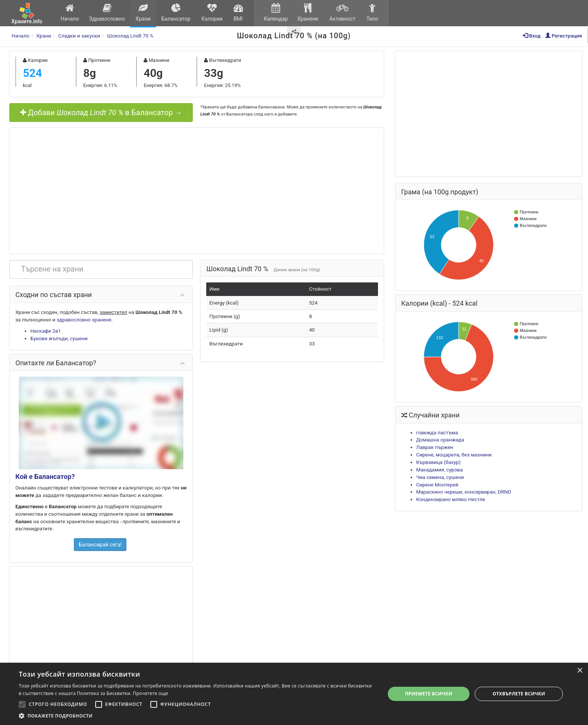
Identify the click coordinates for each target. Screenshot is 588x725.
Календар (276, 13)
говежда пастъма (437, 432)
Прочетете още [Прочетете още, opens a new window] (150, 693)
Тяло (372, 13)
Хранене (308, 13)
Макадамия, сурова (439, 470)
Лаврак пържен (435, 447)
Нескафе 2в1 (46, 331)
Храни (143, 13)
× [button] (580, 671)
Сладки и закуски (79, 36)
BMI (238, 13)
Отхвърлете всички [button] (519, 694)
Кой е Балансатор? (45, 477)
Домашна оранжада (440, 440)
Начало (70, 13)
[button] (196, 716)
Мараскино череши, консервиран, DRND (464, 492)
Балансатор (176, 13)
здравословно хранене (84, 320)
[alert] (294, 694)
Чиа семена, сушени (440, 477)
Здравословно (107, 13)
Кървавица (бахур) (439, 462)
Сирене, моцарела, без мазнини (454, 455)
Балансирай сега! (100, 545)
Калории (212, 13)
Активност (342, 13)
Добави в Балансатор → (101, 113)
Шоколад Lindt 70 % (130, 36)
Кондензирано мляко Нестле (451, 499)
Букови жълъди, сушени (59, 338)
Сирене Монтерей (437, 485)
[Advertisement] (197, 190)
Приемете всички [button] (429, 694)
